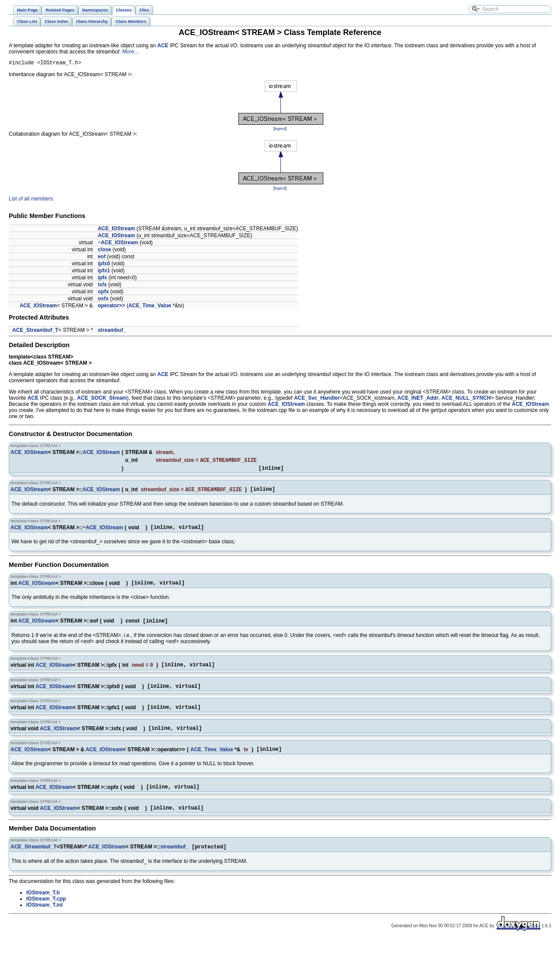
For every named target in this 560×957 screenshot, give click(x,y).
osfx (103, 300)
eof (101, 258)
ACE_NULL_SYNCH (466, 399)
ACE (163, 46)
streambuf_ (112, 331)
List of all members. (31, 200)
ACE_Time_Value (150, 307)
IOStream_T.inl (44, 922)
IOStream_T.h (43, 910)
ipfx (102, 279)
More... (130, 52)
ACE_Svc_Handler (317, 399)
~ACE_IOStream (118, 244)
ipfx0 (104, 265)
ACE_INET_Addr (418, 399)
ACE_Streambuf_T (35, 331)
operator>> (111, 307)
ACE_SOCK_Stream (102, 399)
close (104, 251)
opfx (103, 293)
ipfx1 (104, 272)
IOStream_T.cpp (46, 916)
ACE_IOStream (116, 230)
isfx (102, 286)
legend (280, 130)
